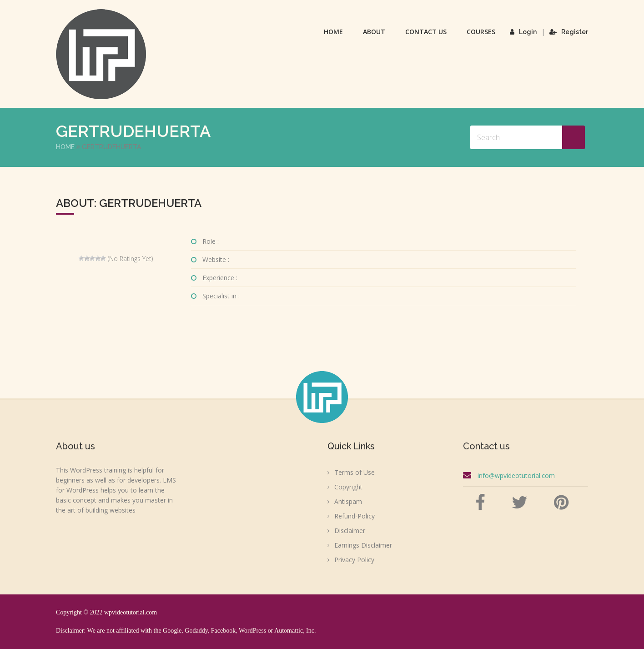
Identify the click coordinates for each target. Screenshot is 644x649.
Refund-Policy (355, 516)
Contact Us (426, 32)
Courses (481, 32)
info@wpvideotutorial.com (516, 475)
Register (569, 32)
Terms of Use (355, 472)
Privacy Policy (354, 560)
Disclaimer (350, 531)
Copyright (348, 487)
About (374, 32)
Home (333, 32)
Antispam (348, 501)
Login (523, 32)
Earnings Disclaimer (363, 545)
